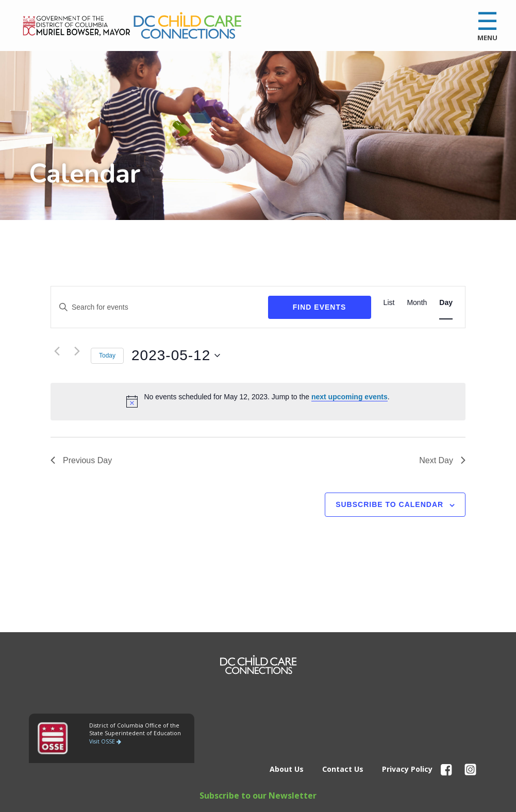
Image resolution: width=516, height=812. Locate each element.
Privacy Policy (407, 769)
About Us (287, 769)
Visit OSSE (105, 741)
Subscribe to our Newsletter (258, 796)
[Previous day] (57, 351)
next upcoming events (349, 397)
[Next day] (77, 351)
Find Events (320, 307)
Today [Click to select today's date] (107, 356)
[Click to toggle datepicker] (183, 356)
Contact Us (343, 769)
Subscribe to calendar (389, 504)
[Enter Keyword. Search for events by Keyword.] (160, 307)
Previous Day (81, 460)
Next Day (442, 460)
